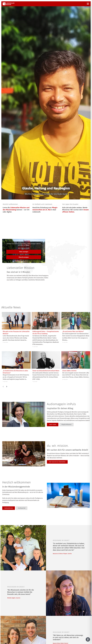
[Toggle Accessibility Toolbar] (88, 639)
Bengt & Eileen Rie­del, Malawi (61, 643)
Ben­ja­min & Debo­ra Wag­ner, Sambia (62, 553)
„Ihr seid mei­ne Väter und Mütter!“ (73, 331)
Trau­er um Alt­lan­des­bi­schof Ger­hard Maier (46, 371)
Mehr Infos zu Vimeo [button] (24, 248)
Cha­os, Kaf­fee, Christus (69, 371)
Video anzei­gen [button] (24, 252)
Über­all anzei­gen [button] (24, 257)
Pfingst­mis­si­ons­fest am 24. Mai (45, 209)
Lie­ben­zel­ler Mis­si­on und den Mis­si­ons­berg (16, 209)
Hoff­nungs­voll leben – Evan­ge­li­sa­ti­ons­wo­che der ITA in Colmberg (46, 332)
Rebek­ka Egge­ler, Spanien (14, 598)
